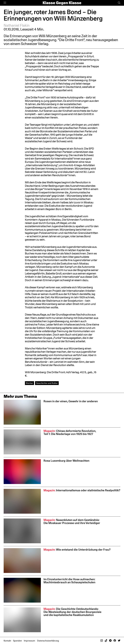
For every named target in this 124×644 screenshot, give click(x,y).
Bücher (29, 383)
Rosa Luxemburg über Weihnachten (66, 461)
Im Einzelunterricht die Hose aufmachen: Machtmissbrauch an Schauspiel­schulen (70, 581)
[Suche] (119, 3)
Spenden (17, 641)
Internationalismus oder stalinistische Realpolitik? (82, 490)
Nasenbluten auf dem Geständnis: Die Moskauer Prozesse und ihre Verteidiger (72, 521)
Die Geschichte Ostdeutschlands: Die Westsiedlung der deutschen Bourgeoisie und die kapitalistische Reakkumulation (72, 612)
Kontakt (7, 641)
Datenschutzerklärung (48, 641)
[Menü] (5, 3)
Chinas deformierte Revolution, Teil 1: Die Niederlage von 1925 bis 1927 (70, 432)
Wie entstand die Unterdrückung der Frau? (77, 550)
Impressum (29, 641)
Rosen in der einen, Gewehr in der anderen (71, 401)
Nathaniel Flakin (17, 25)
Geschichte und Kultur (47, 383)
